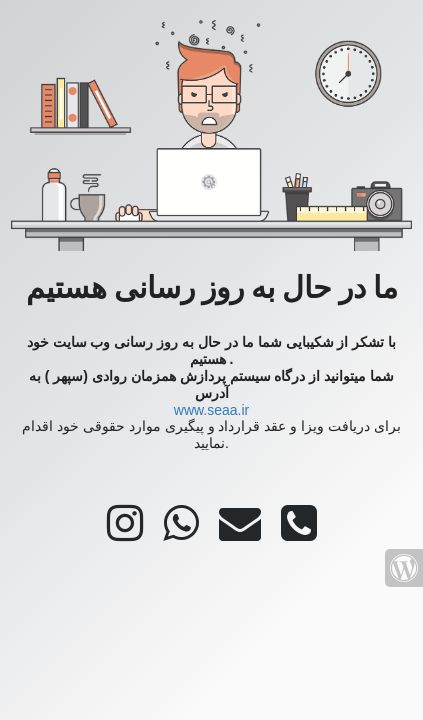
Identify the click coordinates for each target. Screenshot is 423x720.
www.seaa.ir (211, 410)
